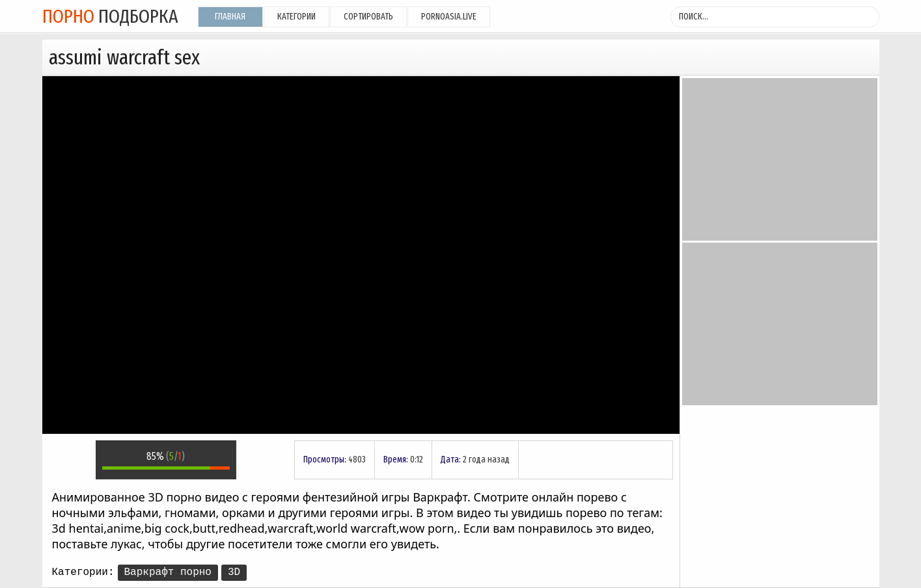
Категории (296, 17)
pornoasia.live (449, 17)
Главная (230, 17)
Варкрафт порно (168, 572)
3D (234, 572)
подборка (110, 16)
